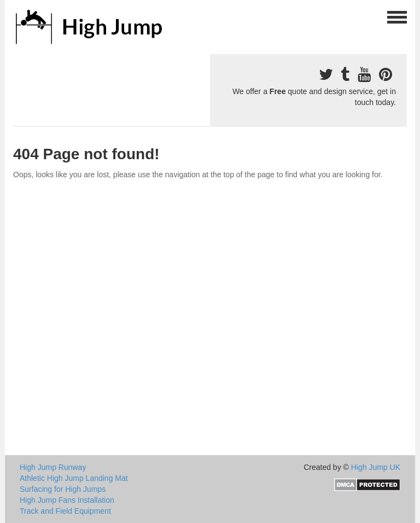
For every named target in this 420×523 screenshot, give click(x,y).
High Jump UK (376, 467)
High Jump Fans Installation (67, 500)
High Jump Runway (53, 467)
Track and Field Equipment (65, 511)
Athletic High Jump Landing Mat (74, 478)
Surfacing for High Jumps (63, 489)
